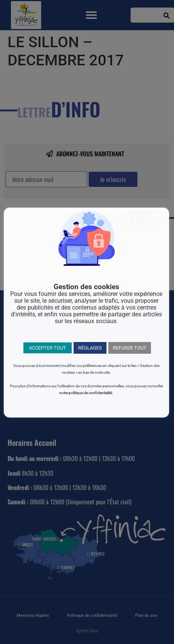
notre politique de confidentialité (86, 393)
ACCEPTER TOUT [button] (48, 348)
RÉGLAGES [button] (90, 348)
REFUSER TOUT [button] (130, 348)
